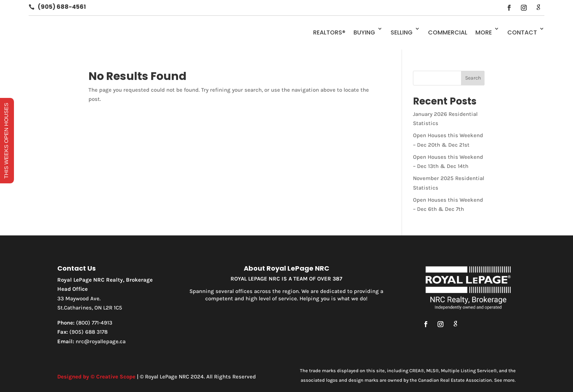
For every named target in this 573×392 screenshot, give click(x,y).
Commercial (448, 32)
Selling (402, 32)
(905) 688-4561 (62, 7)
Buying (364, 32)
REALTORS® (329, 32)
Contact (522, 32)
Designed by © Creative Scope (96, 377)
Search (473, 78)
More (484, 32)
